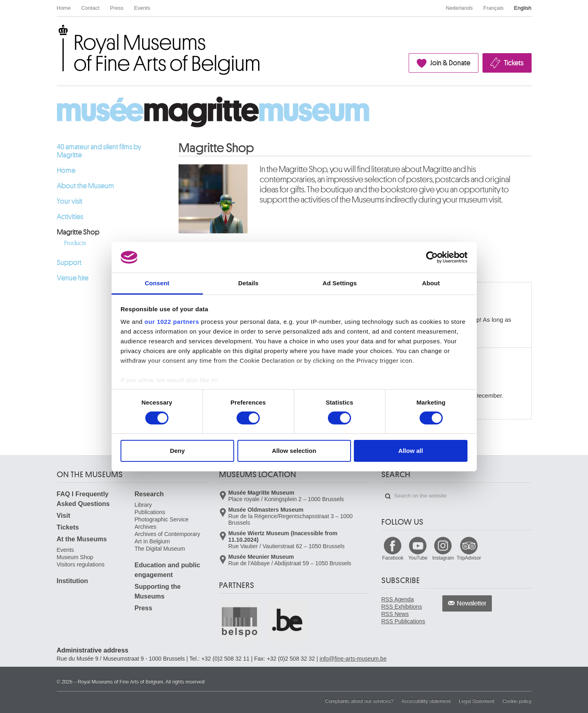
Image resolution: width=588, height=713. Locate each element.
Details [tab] (248, 283)
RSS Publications (403, 621)
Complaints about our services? (359, 701)
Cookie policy (517, 701)
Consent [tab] (157, 283)
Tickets (514, 63)
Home (64, 8)
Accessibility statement (426, 701)
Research (149, 494)
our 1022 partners (172, 322)
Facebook (393, 558)
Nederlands (460, 8)
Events (142, 8)
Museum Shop (75, 557)
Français (493, 8)
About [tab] (431, 283)
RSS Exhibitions (402, 607)
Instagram (443, 558)
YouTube (418, 558)
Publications (150, 512)
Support (69, 263)
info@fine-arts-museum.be (353, 659)
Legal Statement (477, 701)
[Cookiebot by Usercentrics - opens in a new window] (432, 257)
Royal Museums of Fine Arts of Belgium (56, 34)
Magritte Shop (78, 232)
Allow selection (294, 451)
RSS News (395, 614)
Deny (178, 451)
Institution (72, 581)
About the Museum (85, 186)
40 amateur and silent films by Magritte (99, 151)
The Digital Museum (160, 549)
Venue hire (73, 278)
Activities (70, 217)
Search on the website (388, 496)
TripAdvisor (469, 558)
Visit (64, 516)
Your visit (70, 201)
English (523, 8)
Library (143, 505)
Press (117, 8)
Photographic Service (162, 519)
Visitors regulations (81, 564)
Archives (146, 527)
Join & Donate (450, 63)
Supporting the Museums (158, 591)
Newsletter (472, 603)
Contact (90, 8)
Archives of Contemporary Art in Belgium (168, 538)
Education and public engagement (168, 570)
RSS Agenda (398, 599)
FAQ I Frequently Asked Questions (83, 499)
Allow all (411, 451)
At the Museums (82, 539)
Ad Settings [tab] (340, 283)
